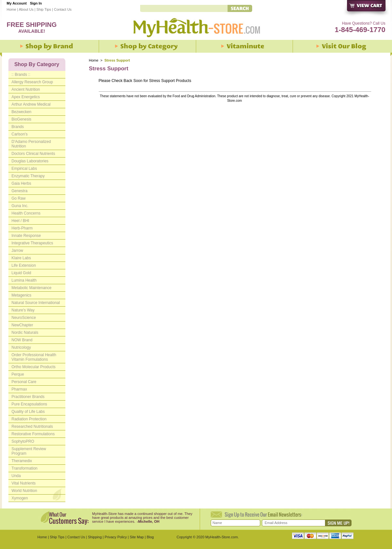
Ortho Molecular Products (34, 367)
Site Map (137, 537)
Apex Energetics (26, 97)
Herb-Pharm (22, 228)
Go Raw (19, 198)
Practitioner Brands (28, 397)
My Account (17, 3)
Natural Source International (36, 303)
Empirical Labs (24, 169)
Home (11, 9)
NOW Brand (22, 340)
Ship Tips (44, 9)
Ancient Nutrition (26, 89)
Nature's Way (23, 310)
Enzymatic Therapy (28, 176)
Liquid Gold (22, 273)
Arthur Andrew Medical (31, 104)
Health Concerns (26, 213)
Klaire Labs (21, 258)
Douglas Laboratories (30, 161)
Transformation (25, 468)
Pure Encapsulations (29, 404)
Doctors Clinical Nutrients (34, 154)
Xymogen (20, 498)
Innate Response (26, 236)
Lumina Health (24, 280)
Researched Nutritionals (32, 426)
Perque (18, 374)
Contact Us (63, 9)
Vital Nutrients (24, 483)
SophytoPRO (23, 441)
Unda (16, 476)
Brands (18, 127)
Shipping (95, 537)
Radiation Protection (29, 419)
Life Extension (24, 265)
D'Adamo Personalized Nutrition (31, 144)
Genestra (20, 191)
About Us (26, 9)
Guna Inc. (20, 206)
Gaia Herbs (22, 183)
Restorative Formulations (33, 434)
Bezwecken (22, 112)
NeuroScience (24, 318)
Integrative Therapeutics (33, 243)
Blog (150, 537)
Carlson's (20, 134)
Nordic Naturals (25, 333)
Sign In (36, 3)
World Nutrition (24, 491)
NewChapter (22, 325)
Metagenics (22, 295)
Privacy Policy (116, 537)
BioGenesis (22, 119)
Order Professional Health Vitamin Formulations (34, 357)
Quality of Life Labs (28, 412)
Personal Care (24, 382)
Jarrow (17, 251)
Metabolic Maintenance (32, 288)
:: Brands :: (21, 75)
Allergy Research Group (32, 82)
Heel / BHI (21, 221)
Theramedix (22, 461)
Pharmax (19, 389)
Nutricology (21, 347)
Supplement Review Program (29, 451)
